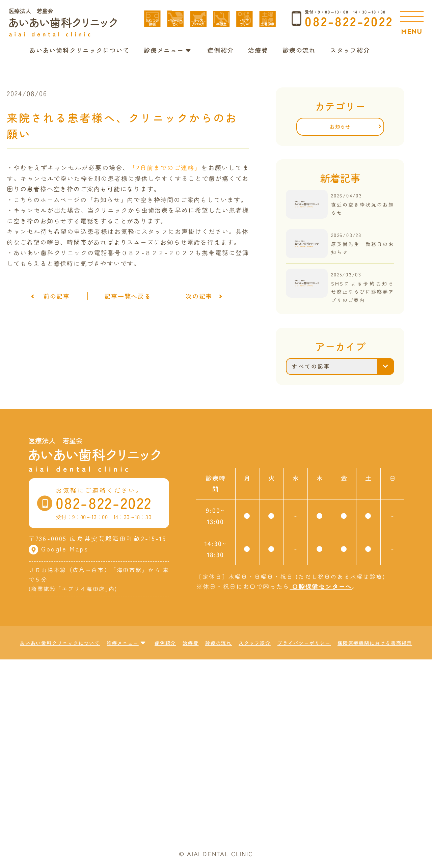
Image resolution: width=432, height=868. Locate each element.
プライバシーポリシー (304, 643)
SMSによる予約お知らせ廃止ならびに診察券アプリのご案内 (363, 291)
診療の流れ (299, 50)
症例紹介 (221, 50)
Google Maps (59, 549)
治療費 (258, 50)
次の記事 (208, 296)
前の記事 (47, 296)
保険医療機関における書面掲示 (375, 643)
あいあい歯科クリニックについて (79, 50)
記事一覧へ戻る (128, 296)
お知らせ (340, 126)
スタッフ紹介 (350, 50)
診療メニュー (168, 50)
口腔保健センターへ (321, 586)
